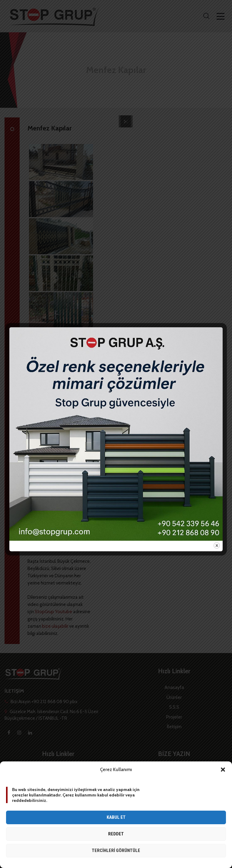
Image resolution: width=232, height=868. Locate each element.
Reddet (116, 834)
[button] (223, 770)
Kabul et (116, 817)
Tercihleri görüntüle (116, 850)
